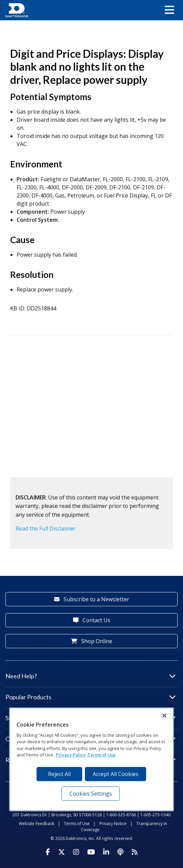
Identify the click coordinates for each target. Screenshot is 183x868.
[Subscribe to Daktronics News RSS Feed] (135, 852)
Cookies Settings (91, 794)
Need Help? (91, 676)
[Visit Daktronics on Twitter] (62, 852)
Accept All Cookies (116, 774)
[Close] (164, 715)
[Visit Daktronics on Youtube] (91, 852)
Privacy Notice (113, 824)
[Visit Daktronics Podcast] (120, 852)
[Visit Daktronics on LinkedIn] (106, 852)
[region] (91, 759)
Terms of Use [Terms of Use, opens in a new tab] (101, 755)
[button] (169, 10)
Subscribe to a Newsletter (92, 599)
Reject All (59, 774)
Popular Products (91, 697)
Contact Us (92, 620)
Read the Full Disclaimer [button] (46, 529)
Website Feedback (37, 824)
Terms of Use (77, 824)
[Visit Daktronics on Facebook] (48, 852)
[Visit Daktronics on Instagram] (76, 852)
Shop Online (92, 641)
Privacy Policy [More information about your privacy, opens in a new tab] (71, 755)
